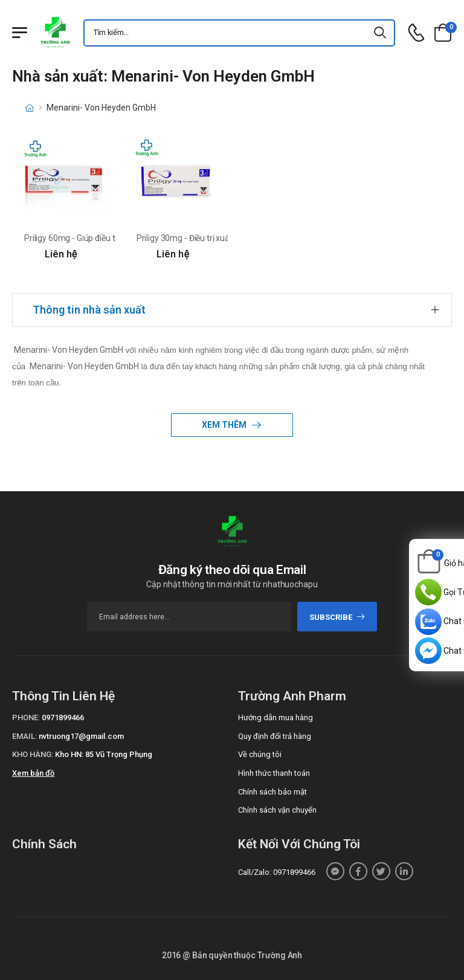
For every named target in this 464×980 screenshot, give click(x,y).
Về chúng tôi (260, 754)
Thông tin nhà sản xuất (89, 310)
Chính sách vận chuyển (277, 810)
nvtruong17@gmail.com (81, 736)
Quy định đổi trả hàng (275, 736)
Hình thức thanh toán (274, 773)
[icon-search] (381, 33)
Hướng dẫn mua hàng (275, 717)
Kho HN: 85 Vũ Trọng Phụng (104, 754)
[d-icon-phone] (416, 33)
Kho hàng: (33, 754)
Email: (24, 736)
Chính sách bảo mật (272, 792)
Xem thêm (225, 425)
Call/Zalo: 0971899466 (277, 872)
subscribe (337, 617)
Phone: (26, 717)
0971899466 (63, 717)
